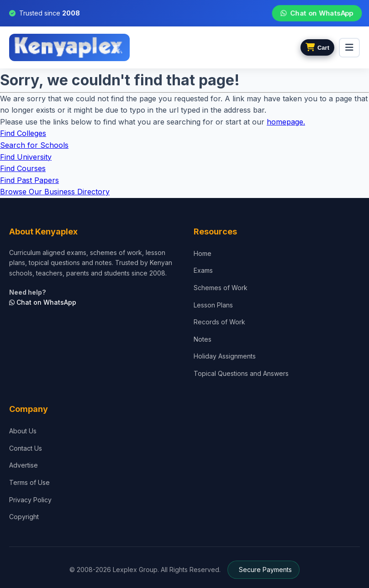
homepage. (286, 122)
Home (203, 253)
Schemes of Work (221, 288)
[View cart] (317, 47)
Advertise (24, 465)
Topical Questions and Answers (241, 373)
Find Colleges (23, 133)
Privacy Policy (30, 500)
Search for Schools (34, 145)
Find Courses (23, 168)
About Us (23, 431)
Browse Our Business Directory (55, 192)
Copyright (24, 517)
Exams (203, 270)
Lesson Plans (213, 305)
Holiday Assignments (225, 356)
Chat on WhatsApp (317, 13)
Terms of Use (29, 482)
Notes (203, 339)
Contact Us (26, 448)
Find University (26, 157)
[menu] (349, 48)
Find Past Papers (29, 180)
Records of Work (219, 322)
